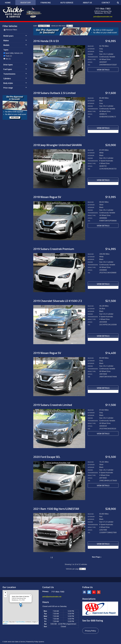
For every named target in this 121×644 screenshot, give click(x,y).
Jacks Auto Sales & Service (16, 642)
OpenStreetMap (20, 622)
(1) (8, 59)
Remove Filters (10, 30)
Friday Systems (39, 642)
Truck (7, 56)
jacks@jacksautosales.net (103, 17)
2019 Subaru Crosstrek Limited (53, 405)
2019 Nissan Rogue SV (47, 353)
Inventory (26, 3)
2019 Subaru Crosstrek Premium (54, 249)
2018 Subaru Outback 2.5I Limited (54, 93)
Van (7, 59)
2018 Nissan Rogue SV (47, 197)
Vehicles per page (58, 26)
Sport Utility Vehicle (12, 53)
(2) (9, 56)
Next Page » (97, 557)
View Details (103, 70)
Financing (46, 3)
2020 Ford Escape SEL (47, 457)
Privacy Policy (90, 631)
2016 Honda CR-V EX (46, 41)
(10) (14, 53)
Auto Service (67, 3)
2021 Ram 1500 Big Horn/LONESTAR (56, 509)
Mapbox (5, 624)
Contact (106, 3)
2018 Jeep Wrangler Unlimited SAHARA (58, 145)
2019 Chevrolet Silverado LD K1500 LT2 (58, 301)
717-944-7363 (103, 9)
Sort (35, 26)
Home (8, 3)
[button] (21, 605)
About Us (87, 3)
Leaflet (6, 622)
